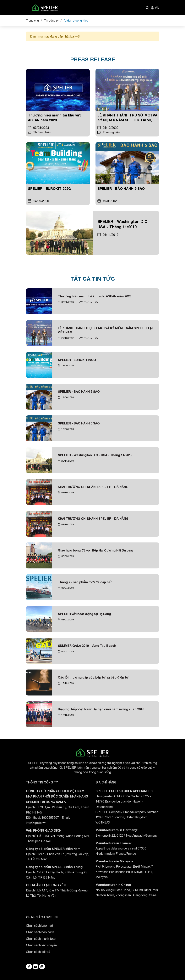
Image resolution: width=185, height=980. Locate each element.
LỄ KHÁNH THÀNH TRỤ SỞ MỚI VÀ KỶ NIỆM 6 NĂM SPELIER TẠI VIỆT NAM (127, 120)
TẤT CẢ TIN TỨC (93, 279)
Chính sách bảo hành (40, 932)
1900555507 (50, 818)
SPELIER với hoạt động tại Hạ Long (84, 614)
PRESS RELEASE (93, 59)
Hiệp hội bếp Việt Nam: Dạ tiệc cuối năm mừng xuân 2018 (101, 709)
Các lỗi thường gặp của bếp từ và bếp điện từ (93, 677)
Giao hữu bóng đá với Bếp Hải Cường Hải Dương (95, 550)
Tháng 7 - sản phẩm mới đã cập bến (85, 582)
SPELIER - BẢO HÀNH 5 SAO (121, 188)
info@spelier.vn (36, 823)
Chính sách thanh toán (41, 939)
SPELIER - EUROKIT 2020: (50, 188)
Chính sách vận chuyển (41, 945)
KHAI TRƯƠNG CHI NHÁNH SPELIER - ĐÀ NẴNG (93, 487)
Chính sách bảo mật (40, 926)
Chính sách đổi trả (38, 952)
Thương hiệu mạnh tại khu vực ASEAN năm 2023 (95, 296)
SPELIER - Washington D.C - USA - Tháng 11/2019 (95, 455)
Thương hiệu (42, 132)
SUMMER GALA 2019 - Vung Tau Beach (87, 646)
